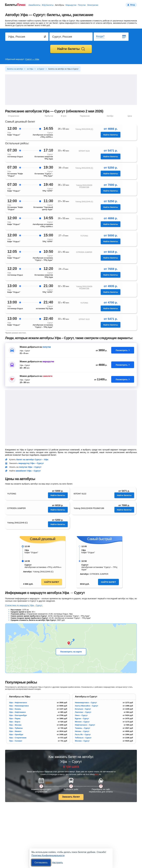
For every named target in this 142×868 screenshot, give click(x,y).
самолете (47, 376)
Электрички (93, 5)
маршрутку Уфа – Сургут (31, 463)
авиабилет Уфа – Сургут (28, 471)
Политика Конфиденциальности (48, 855)
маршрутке (48, 362)
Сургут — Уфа (32, 59)
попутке (47, 347)
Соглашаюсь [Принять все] (41, 863)
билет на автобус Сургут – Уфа (32, 459)
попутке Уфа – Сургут (30, 467)
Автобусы (60, 5)
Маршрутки (71, 5)
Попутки (82, 5)
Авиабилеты (34, 5)
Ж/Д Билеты (48, 5)
